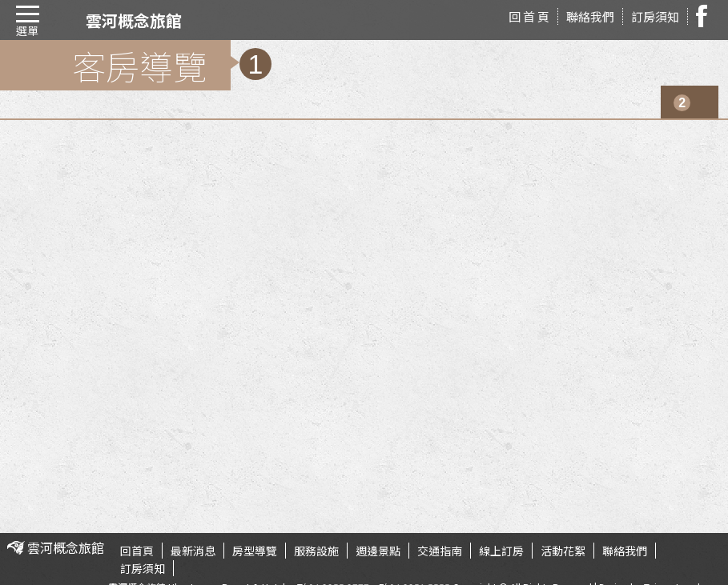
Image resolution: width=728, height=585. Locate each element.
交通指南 (440, 551)
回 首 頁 (529, 16)
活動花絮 (563, 551)
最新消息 (193, 551)
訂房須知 (655, 16)
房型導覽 (255, 551)
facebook (706, 16)
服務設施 (316, 551)
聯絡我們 (590, 16)
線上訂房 (501, 551)
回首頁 (137, 551)
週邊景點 (378, 551)
